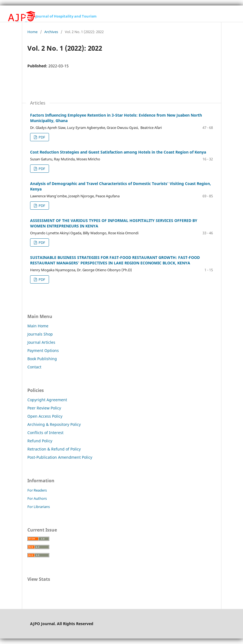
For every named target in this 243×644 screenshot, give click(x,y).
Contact (34, 367)
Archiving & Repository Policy (54, 424)
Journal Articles (41, 342)
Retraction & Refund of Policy (54, 449)
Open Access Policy (45, 416)
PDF (41, 137)
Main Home (38, 326)
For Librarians (39, 507)
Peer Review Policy (44, 408)
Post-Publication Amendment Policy (60, 457)
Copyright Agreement (47, 400)
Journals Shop (40, 334)
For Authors (37, 498)
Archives (51, 32)
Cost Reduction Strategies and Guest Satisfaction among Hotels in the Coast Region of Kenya (118, 152)
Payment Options (43, 350)
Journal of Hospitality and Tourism (66, 16)
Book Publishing (42, 359)
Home (32, 32)
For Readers (37, 490)
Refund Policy (40, 441)
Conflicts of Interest (45, 433)
